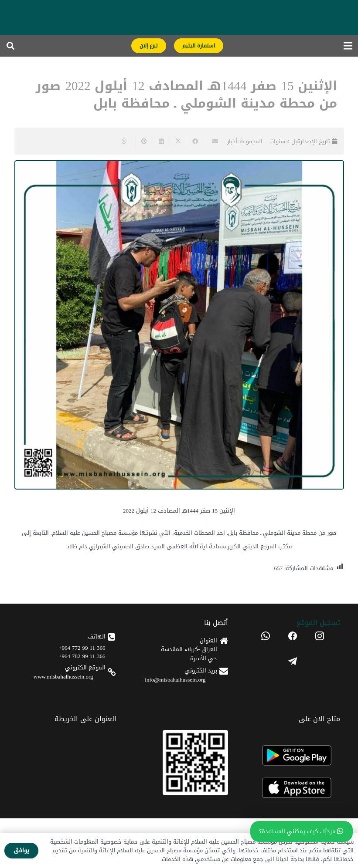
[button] (10, 46)
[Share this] (195, 142)
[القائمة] (348, 46)
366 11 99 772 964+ (82, 648)
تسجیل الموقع (318, 623)
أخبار (232, 141)
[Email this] (212, 142)
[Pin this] (144, 142)
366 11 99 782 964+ (82, 656)
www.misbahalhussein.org (63, 677)
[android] (293, 755)
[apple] (293, 788)
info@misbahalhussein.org (175, 680)
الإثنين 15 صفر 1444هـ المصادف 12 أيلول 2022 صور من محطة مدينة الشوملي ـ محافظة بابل (186, 95)
